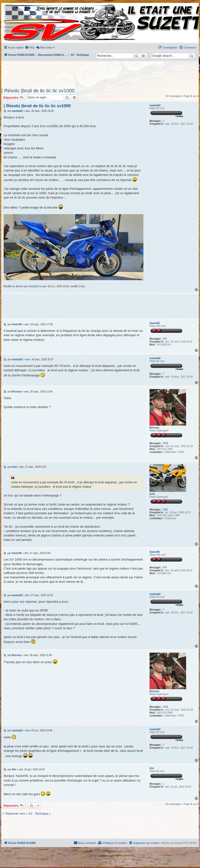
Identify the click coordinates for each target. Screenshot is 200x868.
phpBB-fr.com (106, 856)
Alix (152, 768)
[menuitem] (30, 48)
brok (152, 494)
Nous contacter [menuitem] (85, 843)
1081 (165, 510)
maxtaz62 (155, 105)
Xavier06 (155, 323)
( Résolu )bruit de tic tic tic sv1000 (38, 91)
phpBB (89, 852)
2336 (165, 443)
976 (165, 339)
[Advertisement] (100, 73)
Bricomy (154, 428)
